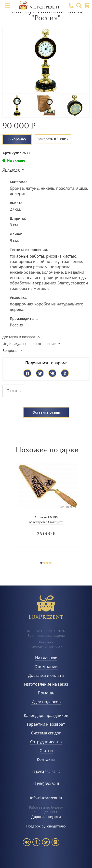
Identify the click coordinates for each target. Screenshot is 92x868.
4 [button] (51, 563)
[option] (46, 505)
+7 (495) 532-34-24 (46, 772)
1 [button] (42, 563)
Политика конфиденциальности (46, 644)
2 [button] (45, 563)
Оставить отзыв (46, 412)
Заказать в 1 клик (53, 139)
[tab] (14, 391)
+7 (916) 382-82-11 (46, 784)
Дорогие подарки (46, 817)
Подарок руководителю (46, 826)
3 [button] (48, 563)
